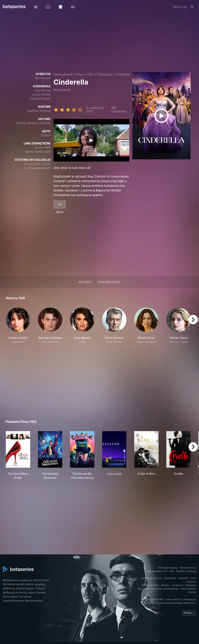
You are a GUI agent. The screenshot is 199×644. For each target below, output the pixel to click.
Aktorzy (85, 282)
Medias (165, 585)
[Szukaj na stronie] (192, 7)
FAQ (171, 571)
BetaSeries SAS (150, 585)
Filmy (79, 74)
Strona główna (63, 74)
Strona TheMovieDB (38, 152)
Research (191, 585)
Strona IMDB (43, 147)
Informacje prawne (151, 578)
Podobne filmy (109, 282)
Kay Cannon (43, 78)
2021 (90, 74)
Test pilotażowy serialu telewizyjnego (158, 589)
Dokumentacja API (157, 571)
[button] (18, 328)
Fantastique (105, 74)
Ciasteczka (170, 578)
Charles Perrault (40, 98)
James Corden (41, 94)
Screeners (178, 585)
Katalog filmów (188, 568)
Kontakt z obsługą (186, 571)
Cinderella (123, 74)
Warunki (183, 578)
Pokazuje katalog (168, 568)
